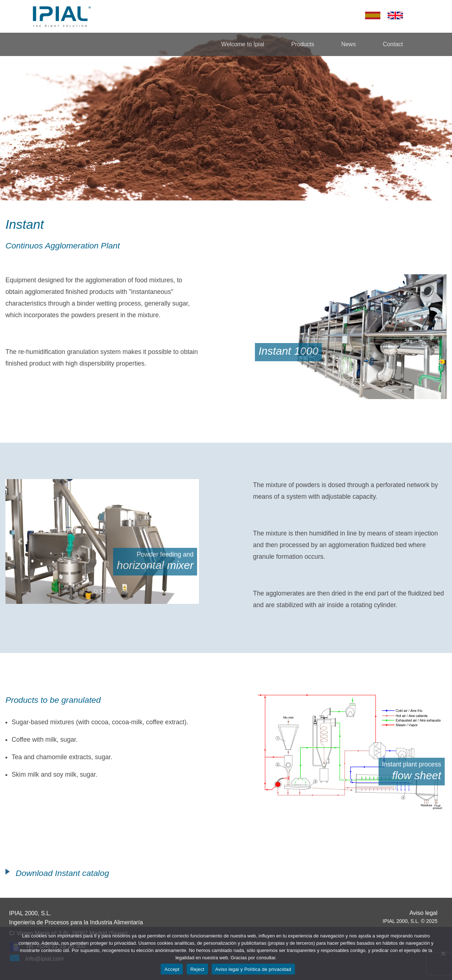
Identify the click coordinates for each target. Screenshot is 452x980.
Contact (393, 44)
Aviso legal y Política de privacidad (253, 969)
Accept (172, 969)
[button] (268, 337)
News (348, 44)
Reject (197, 969)
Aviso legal (423, 913)
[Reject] (443, 953)
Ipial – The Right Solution (62, 16)
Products (303, 44)
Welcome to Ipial (243, 44)
